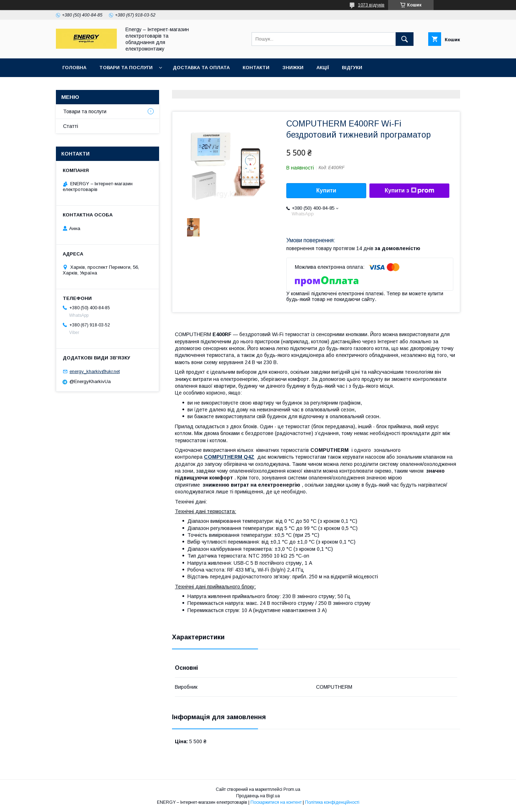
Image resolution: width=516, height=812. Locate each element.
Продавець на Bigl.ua (258, 796)
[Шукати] (405, 39)
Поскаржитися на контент (276, 802)
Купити (326, 190)
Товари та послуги (126, 68)
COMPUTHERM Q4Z (229, 457)
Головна (74, 68)
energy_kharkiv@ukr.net (95, 371)
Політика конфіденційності (332, 802)
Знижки (293, 68)
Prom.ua (292, 789)
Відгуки (352, 68)
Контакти (256, 68)
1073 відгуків (371, 5)
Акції (323, 68)
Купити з (409, 191)
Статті (71, 126)
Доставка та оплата (201, 68)
